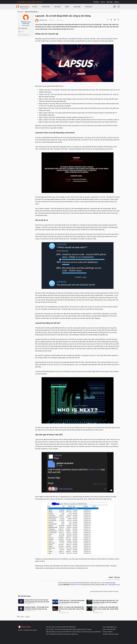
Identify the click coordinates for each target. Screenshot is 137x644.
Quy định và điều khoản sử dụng (111, 634)
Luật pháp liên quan (114, 585)
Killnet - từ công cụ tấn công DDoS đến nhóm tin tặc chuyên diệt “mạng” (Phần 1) (106, 609)
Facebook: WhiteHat (108, 632)
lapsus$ (22, 617)
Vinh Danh (89, 7)
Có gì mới (57, 7)
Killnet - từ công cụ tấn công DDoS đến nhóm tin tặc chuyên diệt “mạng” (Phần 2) (72, 609)
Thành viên (46, 7)
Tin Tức (35, 7)
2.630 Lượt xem (60, 20)
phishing (27, 617)
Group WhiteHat (76, 583)
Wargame (77, 7)
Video (67, 7)
